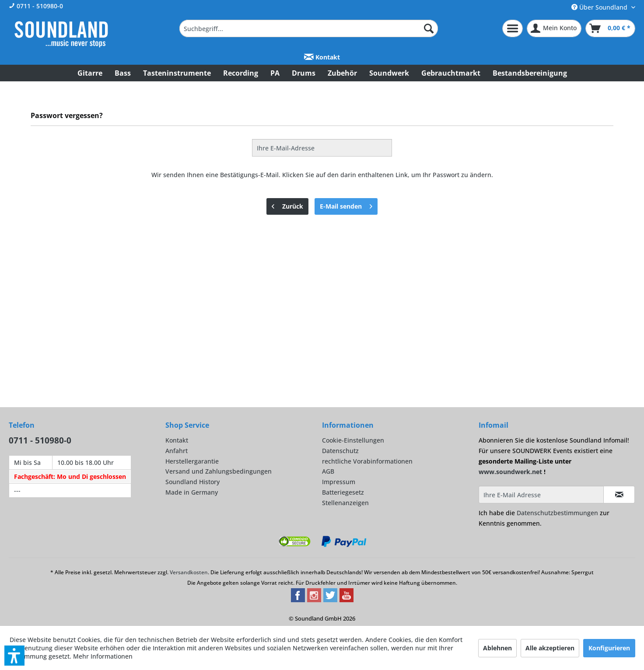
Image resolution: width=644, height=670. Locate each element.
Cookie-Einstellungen (353, 440)
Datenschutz (340, 451)
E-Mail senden (346, 205)
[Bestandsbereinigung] (530, 73)
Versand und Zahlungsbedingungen (219, 471)
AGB (328, 471)
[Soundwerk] (389, 73)
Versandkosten (189, 572)
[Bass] (123, 73)
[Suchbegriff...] (309, 28)
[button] (14, 656)
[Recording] (241, 73)
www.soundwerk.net (510, 472)
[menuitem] (309, 28)
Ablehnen (497, 648)
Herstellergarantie (192, 461)
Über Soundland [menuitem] (600, 7)
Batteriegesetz (343, 492)
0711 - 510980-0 (36, 6)
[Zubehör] (342, 73)
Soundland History (192, 482)
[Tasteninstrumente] (177, 73)
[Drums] (304, 73)
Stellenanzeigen (345, 503)
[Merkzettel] (513, 28)
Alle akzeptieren (550, 648)
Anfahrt (177, 451)
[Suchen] (429, 28)
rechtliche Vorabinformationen (367, 461)
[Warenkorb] (610, 28)
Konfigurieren (609, 648)
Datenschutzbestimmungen (557, 513)
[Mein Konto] (554, 28)
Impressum (339, 482)
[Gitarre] (90, 73)
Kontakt (322, 57)
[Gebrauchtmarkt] (451, 73)
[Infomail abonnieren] (619, 495)
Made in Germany (192, 492)
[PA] (275, 73)
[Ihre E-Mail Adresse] (541, 495)
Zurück (287, 205)
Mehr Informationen (103, 656)
